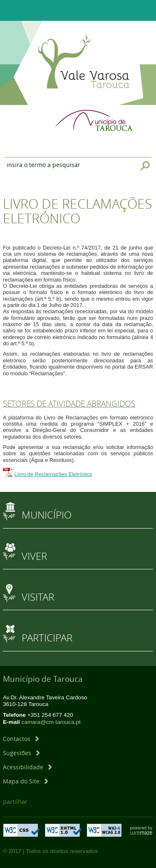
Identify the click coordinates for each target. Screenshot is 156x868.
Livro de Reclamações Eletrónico (53, 474)
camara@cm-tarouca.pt (51, 722)
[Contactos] (21, 739)
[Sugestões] (21, 753)
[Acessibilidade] (27, 767)
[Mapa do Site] (25, 781)
